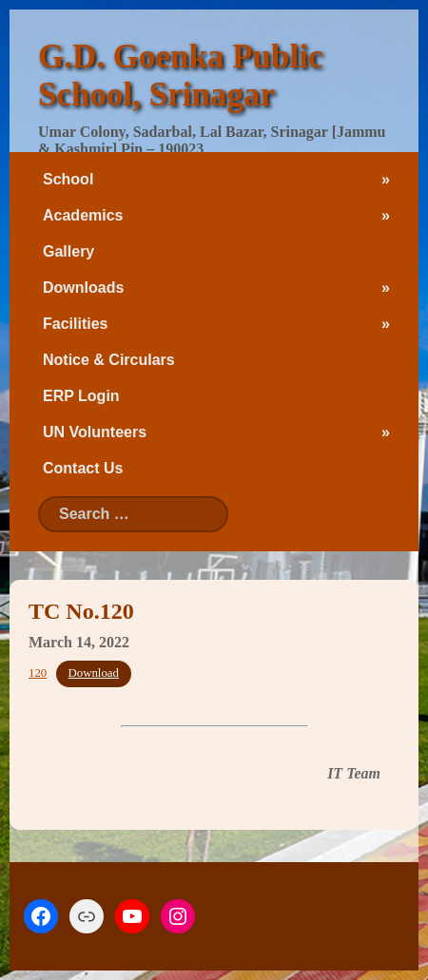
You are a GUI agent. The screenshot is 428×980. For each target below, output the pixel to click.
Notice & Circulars (109, 360)
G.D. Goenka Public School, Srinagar (180, 76)
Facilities (75, 324)
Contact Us (83, 468)
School (68, 179)
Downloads (83, 288)
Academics (83, 215)
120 (38, 673)
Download (94, 673)
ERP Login (81, 396)
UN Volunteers (95, 432)
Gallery (68, 251)
